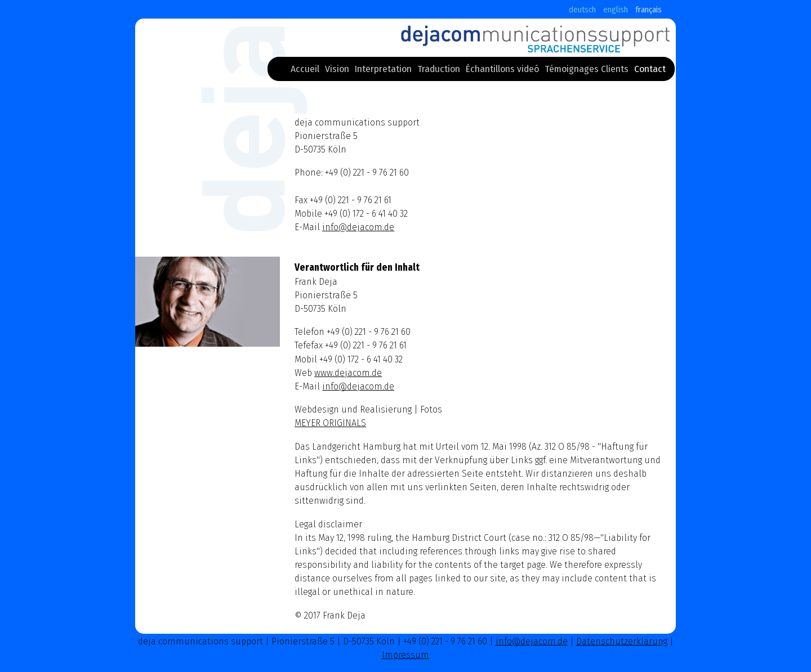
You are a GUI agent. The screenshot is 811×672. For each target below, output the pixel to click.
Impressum (405, 655)
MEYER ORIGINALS (330, 423)
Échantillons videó (502, 71)
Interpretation (383, 71)
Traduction (439, 71)
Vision (337, 71)
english (616, 10)
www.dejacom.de (348, 373)
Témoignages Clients (587, 71)
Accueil (305, 71)
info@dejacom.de (358, 227)
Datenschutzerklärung (622, 641)
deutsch (582, 10)
